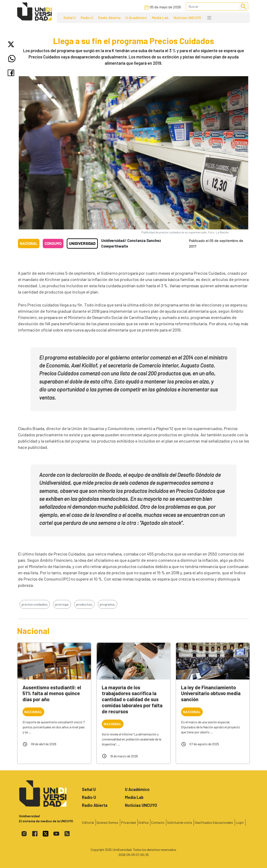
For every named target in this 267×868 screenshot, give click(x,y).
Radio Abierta (109, 18)
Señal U (70, 18)
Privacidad (128, 822)
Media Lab (160, 18)
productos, (84, 604)
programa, (108, 604)
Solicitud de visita (179, 822)
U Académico (136, 18)
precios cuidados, (35, 604)
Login (240, 822)
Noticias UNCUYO (187, 18)
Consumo (53, 243)
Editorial (88, 822)
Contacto (158, 822)
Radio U (87, 18)
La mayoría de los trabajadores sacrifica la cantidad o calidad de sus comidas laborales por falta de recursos (132, 699)
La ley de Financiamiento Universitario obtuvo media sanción (211, 693)
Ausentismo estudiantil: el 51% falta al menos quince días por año (52, 693)
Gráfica (144, 822)
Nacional (29, 243)
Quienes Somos (107, 822)
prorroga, (62, 604)
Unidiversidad (82, 243)
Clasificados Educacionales (214, 822)
